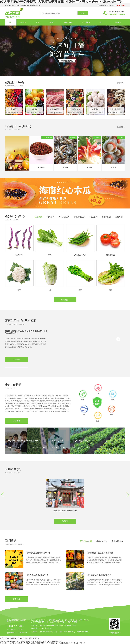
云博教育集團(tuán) (82, 632)
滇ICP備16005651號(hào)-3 (41, 628)
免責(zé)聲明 (73, 622)
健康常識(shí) (102, 541)
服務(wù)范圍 (69, 620)
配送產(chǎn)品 (15, 82)
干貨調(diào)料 (80, 217)
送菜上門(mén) (84, 620)
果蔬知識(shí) (117, 541)
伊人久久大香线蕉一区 (77, 643)
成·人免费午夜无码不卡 (23, 643)
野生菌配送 (106, 217)
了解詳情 (16, 359)
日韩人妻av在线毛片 (7, 643)
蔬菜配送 (39, 217)
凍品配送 (94, 217)
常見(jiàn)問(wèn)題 (57, 622)
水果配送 (51, 217)
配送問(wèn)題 (86, 541)
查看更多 (65, 300)
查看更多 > (121, 83)
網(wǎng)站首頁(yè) (38, 620)
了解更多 (16, 421)
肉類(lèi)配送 (64, 217)
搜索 (83, 13)
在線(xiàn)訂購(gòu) (38, 622)
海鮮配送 (119, 217)
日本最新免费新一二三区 (41, 643)
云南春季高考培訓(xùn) (46, 632)
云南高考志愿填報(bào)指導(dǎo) (64, 632)
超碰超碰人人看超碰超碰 (60, 643)
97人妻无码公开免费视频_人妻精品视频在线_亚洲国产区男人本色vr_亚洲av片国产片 (31, 642)
